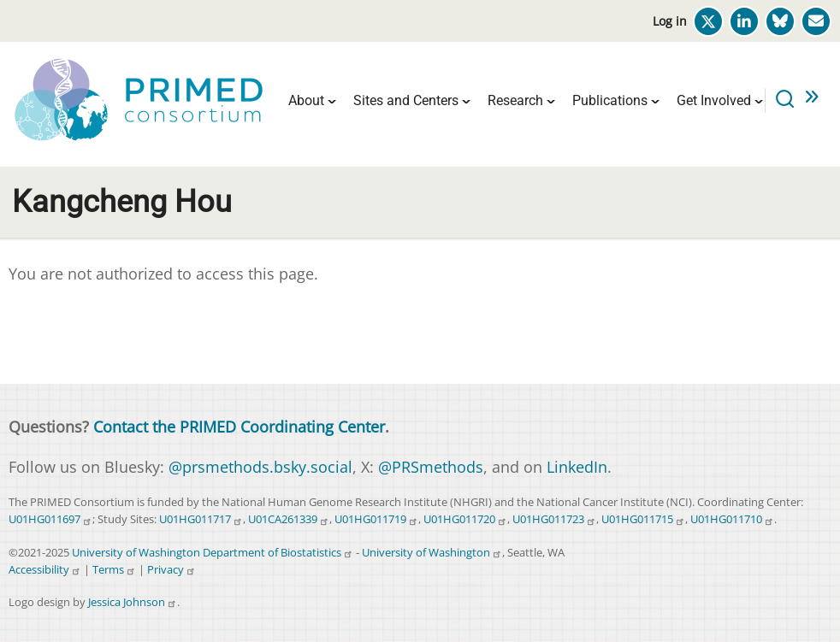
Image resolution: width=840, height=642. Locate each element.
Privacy (172, 570)
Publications (610, 100)
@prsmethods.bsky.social (260, 467)
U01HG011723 (554, 519)
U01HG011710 (732, 519)
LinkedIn (577, 467)
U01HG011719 (376, 519)
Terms (114, 570)
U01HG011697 (50, 519)
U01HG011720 (465, 519)
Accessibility (45, 570)
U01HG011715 (643, 519)
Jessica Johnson (133, 602)
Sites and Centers (406, 100)
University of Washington (432, 553)
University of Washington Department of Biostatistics (213, 553)
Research (515, 100)
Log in (670, 21)
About (306, 100)
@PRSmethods (431, 467)
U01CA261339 (289, 519)
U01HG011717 (201, 519)
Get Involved (714, 100)
